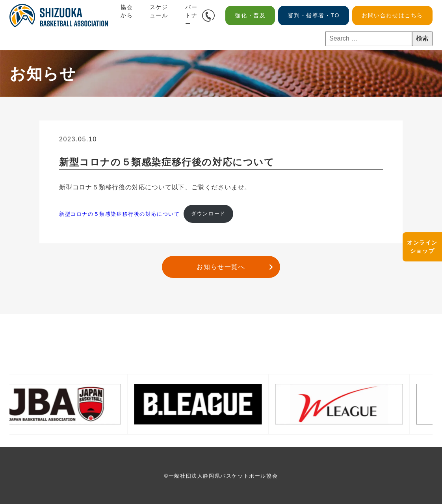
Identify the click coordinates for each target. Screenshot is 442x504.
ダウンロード (208, 214)
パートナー (191, 15)
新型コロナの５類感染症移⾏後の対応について (120, 214)
